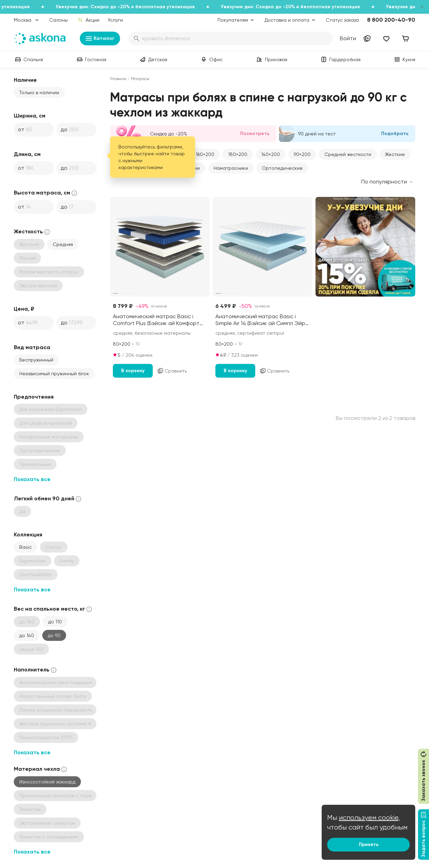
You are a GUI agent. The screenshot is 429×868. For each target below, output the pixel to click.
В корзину (133, 371)
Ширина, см (30, 116)
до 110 (55, 622)
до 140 (27, 635)
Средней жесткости (348, 154)
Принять (369, 844)
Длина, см (27, 154)
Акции (89, 20)
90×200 (302, 154)
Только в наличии (39, 92)
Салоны (58, 20)
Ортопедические (282, 168)
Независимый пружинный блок (54, 374)
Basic (25, 547)
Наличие (25, 80)
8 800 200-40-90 (391, 20)
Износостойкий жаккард (47, 782)
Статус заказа (342, 20)
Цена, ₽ (24, 309)
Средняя (63, 244)
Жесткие (395, 154)
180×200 (238, 154)
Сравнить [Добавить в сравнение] (172, 371)
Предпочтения (34, 397)
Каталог (100, 38)
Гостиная (91, 59)
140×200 (271, 154)
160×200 (205, 154)
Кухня (404, 59)
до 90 (54, 635)
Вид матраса (32, 347)
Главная (118, 79)
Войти (348, 38)
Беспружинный (36, 360)
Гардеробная (340, 59)
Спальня (28, 59)
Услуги (115, 20)
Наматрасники (231, 168)
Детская (153, 59)
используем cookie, (369, 818)
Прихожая (271, 59)
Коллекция (28, 535)
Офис (211, 59)
